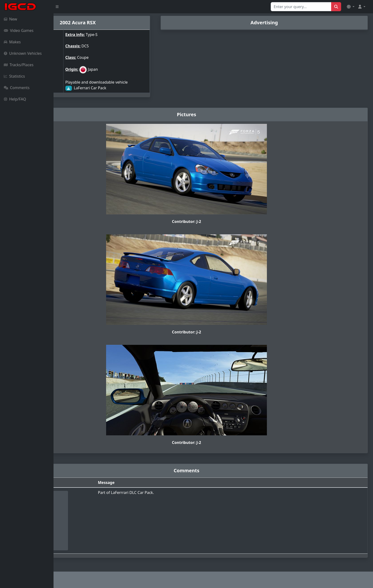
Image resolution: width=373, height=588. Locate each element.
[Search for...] (301, 7)
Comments (17, 88)
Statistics (14, 76)
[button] (351, 7)
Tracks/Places (19, 65)
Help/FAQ (15, 99)
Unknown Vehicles (23, 53)
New (10, 19)
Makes (12, 42)
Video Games (19, 30)
